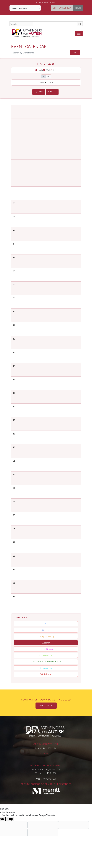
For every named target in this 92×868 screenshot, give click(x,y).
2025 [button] (49, 83)
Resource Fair (46, 668)
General (46, 630)
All (46, 624)
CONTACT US (46, 705)
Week (48, 70)
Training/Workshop (46, 636)
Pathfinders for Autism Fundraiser (46, 662)
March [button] (42, 83)
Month (40, 70)
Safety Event (46, 674)
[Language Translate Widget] (25, 8)
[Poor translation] (10, 819)
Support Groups (46, 649)
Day (55, 70)
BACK (39, 92)
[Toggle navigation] (79, 33)
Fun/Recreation (46, 655)
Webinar (46, 643)
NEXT (52, 92)
